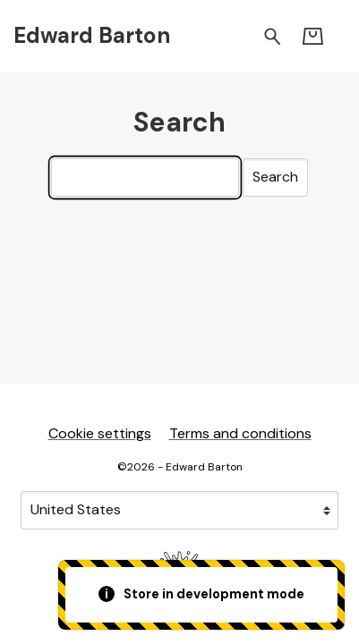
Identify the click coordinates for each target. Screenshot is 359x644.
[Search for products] (273, 35)
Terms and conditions (240, 433)
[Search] (145, 178)
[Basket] (313, 36)
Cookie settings (100, 433)
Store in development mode (202, 594)
